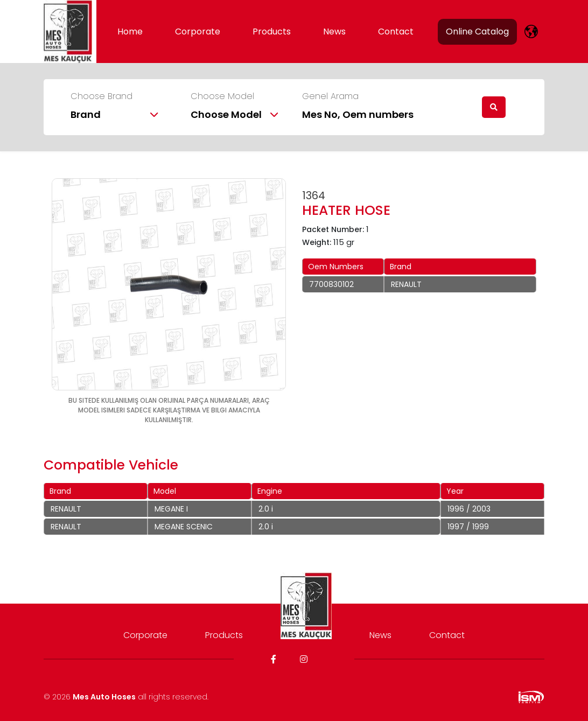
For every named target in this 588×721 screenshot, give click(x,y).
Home (130, 31)
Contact (396, 31)
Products (272, 31)
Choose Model (222, 96)
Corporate (198, 31)
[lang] (531, 31)
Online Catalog (477, 31)
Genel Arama (330, 96)
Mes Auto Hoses (104, 697)
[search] (494, 107)
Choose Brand (101, 96)
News (334, 31)
